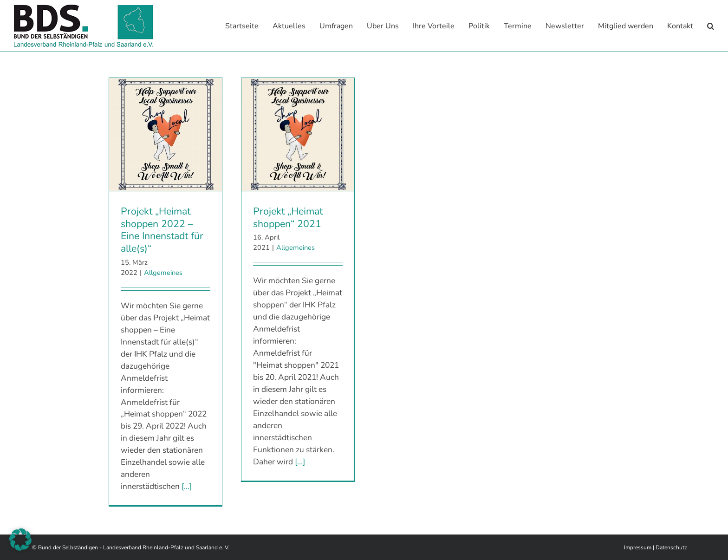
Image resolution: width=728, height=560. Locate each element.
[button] (711, 26)
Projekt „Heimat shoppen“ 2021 (288, 217)
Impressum (638, 547)
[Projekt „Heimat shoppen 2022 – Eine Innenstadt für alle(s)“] (166, 134)
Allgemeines (163, 272)
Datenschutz (671, 547)
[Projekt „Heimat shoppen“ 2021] (298, 134)
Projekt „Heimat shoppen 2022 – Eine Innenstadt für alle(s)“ (162, 229)
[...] (187, 486)
